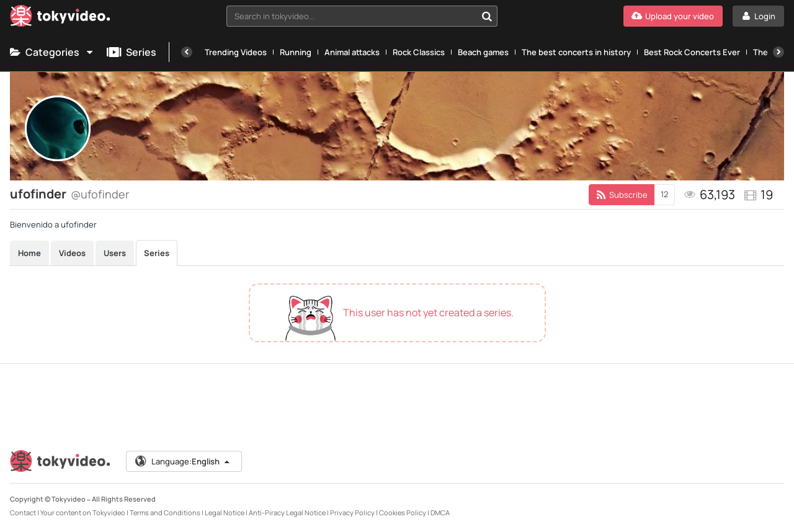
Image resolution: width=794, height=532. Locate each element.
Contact (23, 512)
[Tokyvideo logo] (60, 18)
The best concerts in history (576, 52)
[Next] (778, 52)
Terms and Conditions (165, 512)
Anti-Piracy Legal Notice (287, 512)
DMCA (440, 512)
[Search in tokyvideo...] (487, 16)
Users (115, 253)
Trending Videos (236, 52)
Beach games (483, 52)
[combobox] (362, 16)
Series (132, 52)
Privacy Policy (352, 512)
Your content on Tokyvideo (83, 512)
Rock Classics (419, 52)
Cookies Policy (403, 512)
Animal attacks (352, 52)
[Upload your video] (673, 16)
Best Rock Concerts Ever (692, 52)
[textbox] (351, 16)
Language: (183, 461)
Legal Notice (225, 512)
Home (29, 253)
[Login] (758, 16)
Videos (72, 253)
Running (296, 52)
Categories (52, 52)
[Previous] (187, 52)
